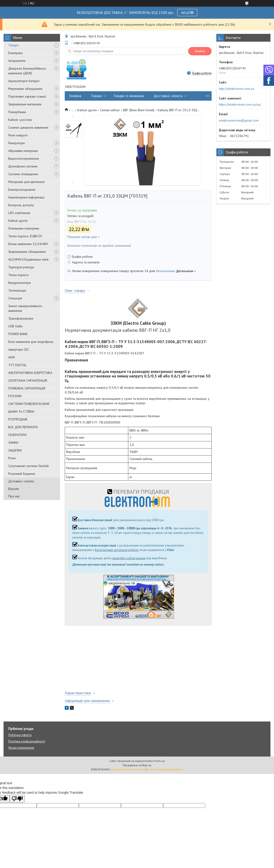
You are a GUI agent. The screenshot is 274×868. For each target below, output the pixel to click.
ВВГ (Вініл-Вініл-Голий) (139, 110)
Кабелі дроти (18, 221)
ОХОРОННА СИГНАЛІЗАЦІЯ (28, 380)
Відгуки (14, 489)
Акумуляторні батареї (24, 81)
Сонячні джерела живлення (28, 127)
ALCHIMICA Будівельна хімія (28, 259)
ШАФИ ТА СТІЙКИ (21, 412)
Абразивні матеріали (23, 151)
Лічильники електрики (24, 228)
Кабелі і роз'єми (20, 120)
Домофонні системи (23, 166)
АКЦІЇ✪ (187, 12)
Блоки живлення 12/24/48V (28, 244)
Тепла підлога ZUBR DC (25, 236)
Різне (12, 458)
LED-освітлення (19, 213)
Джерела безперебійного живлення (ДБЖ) (27, 71)
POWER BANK (18, 334)
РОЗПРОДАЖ (18, 419)
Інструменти (17, 61)
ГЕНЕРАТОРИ (17, 435)
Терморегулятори (21, 267)
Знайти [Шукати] (200, 51)
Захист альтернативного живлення (25, 308)
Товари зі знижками (129, 96)
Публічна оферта (20, 735)
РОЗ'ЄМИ (15, 396)
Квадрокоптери (20, 283)
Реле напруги (18, 135)
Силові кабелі (110, 110)
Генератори (16, 143)
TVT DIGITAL (17, 365)
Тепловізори (17, 290)
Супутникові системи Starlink (28, 466)
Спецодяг (15, 298)
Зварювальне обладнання (27, 252)
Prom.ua (159, 761)
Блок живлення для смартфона (31, 342)
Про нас (14, 496)
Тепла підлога (18, 275)
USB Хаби (15, 326)
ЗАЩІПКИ (15, 450)
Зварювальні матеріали (25, 104)
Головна (75, 96)
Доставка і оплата (21, 481)
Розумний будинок (22, 474)
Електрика (15, 53)
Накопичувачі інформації (26, 197)
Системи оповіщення (23, 174)
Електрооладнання (22, 190)
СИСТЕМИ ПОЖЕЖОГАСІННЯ (29, 404)
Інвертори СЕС (19, 349)
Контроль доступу (21, 205)
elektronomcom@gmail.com (239, 120)
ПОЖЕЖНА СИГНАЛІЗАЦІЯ (27, 388)
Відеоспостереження (24, 159)
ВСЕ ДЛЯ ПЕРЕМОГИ (23, 427)
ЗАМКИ (13, 443)
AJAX (12, 357)
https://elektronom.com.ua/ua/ (240, 104)
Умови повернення (21, 748)
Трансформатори (21, 318)
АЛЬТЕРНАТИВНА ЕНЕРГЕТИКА (30, 373)
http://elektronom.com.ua (236, 89)
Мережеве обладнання (25, 89)
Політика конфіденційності (27, 741)
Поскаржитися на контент (128, 769)
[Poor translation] (17, 799)
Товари (13, 45)
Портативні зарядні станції (27, 96)
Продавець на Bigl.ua (137, 765)
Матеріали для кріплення (26, 182)
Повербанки (17, 112)
